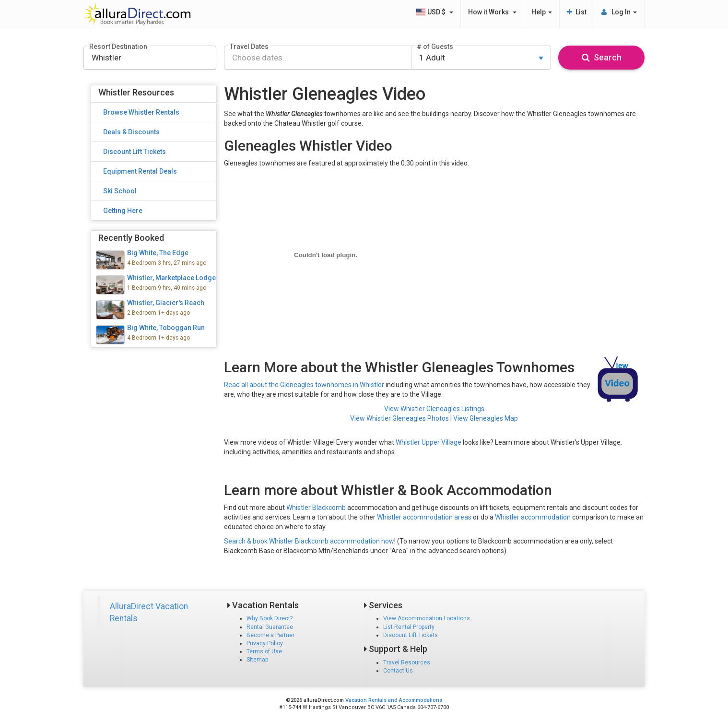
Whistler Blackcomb (316, 508)
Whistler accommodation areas (424, 517)
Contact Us (398, 671)
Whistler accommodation (533, 517)
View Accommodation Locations (427, 618)
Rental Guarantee (270, 627)
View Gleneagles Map (486, 418)
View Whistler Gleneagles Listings (434, 409)
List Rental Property (409, 627)
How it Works (492, 12)
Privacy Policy (265, 643)
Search (602, 57)
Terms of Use (264, 651)
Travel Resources (407, 662)
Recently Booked (131, 238)
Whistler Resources (136, 92)
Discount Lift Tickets (411, 635)
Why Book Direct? (270, 618)
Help (542, 12)
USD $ (434, 12)
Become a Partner (270, 635)
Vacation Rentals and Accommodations (394, 700)
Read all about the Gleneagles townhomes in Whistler (304, 385)
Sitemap (257, 660)
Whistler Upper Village (429, 442)
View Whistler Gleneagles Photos (399, 418)
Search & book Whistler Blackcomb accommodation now (309, 541)
